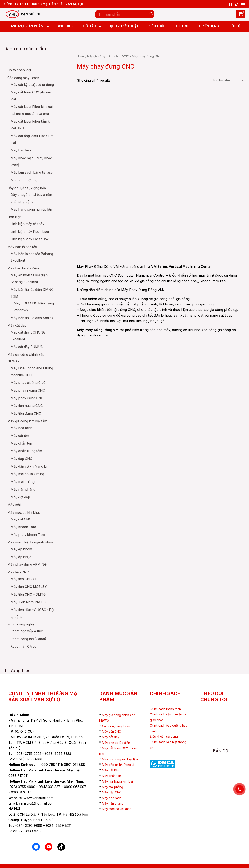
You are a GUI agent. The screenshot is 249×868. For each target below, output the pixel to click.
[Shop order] (228, 81)
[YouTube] (243, 4)
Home (81, 56)
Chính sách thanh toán (168, 698)
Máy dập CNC (113, 792)
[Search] (151, 14)
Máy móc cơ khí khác (119, 809)
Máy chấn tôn (113, 776)
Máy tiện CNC (113, 721)
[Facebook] (230, 4)
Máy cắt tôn (112, 770)
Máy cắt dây (112, 726)
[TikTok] (237, 4)
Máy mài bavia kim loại (120, 781)
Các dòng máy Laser (118, 715)
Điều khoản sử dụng (166, 726)
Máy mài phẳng (114, 787)
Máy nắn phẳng (115, 803)
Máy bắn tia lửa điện (118, 732)
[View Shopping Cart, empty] (240, 14)
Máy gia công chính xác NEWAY (111, 56)
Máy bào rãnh (113, 798)
